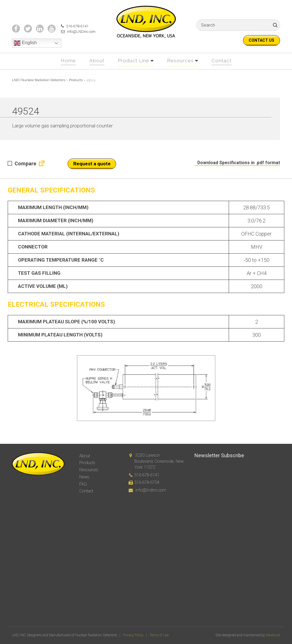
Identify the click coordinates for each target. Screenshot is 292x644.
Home (64, 71)
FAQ (83, 484)
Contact (225, 71)
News (84, 477)
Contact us (261, 40)
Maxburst (273, 635)
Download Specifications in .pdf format (236, 172)
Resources (182, 71)
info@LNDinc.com (76, 42)
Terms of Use (159, 635)
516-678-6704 (147, 482)
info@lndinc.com (151, 490)
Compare (22, 173)
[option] (146, 398)
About (94, 71)
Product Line (133, 71)
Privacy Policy (133, 635)
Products (87, 463)
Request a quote (92, 174)
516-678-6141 (71, 37)
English (25, 54)
